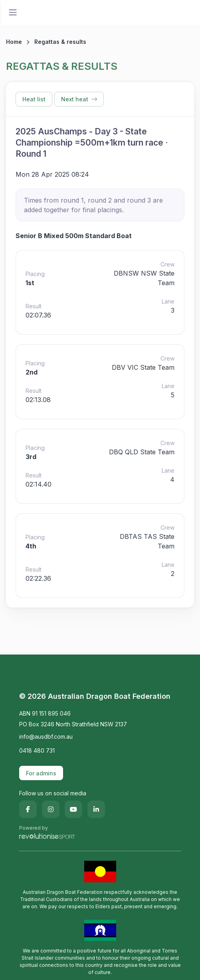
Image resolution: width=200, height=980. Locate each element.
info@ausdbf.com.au (46, 736)
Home (14, 42)
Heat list (34, 99)
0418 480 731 (37, 750)
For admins (41, 773)
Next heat (79, 99)
